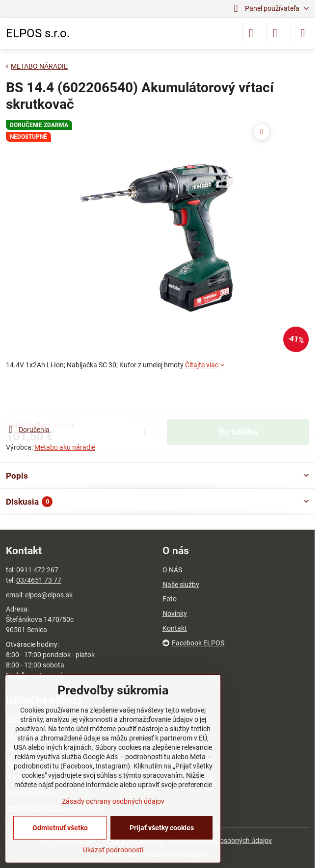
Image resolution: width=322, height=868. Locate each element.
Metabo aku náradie (65, 447)
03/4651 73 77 (39, 580)
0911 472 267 (37, 570)
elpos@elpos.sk (49, 595)
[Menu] (303, 33)
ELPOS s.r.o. (38, 33)
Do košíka (238, 397)
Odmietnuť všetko (60, 828)
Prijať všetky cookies (162, 828)
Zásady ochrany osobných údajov (113, 801)
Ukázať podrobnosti (113, 850)
